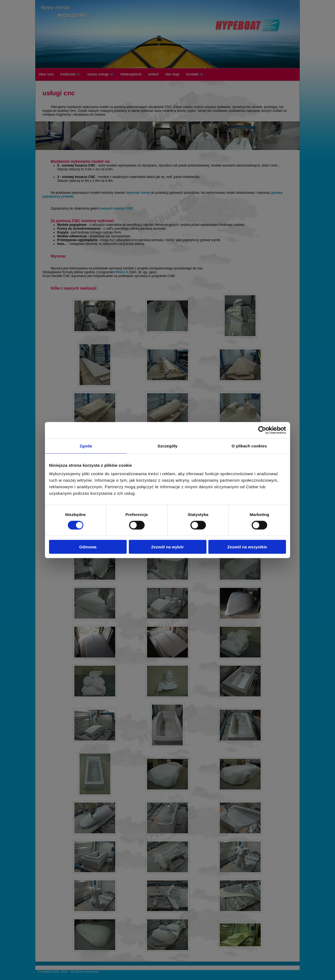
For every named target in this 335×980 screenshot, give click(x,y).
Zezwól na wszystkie (247, 547)
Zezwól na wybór (167, 547)
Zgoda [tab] (86, 446)
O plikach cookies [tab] (249, 446)
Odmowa (88, 547)
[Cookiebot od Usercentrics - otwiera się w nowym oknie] (262, 430)
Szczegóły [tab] (167, 446)
